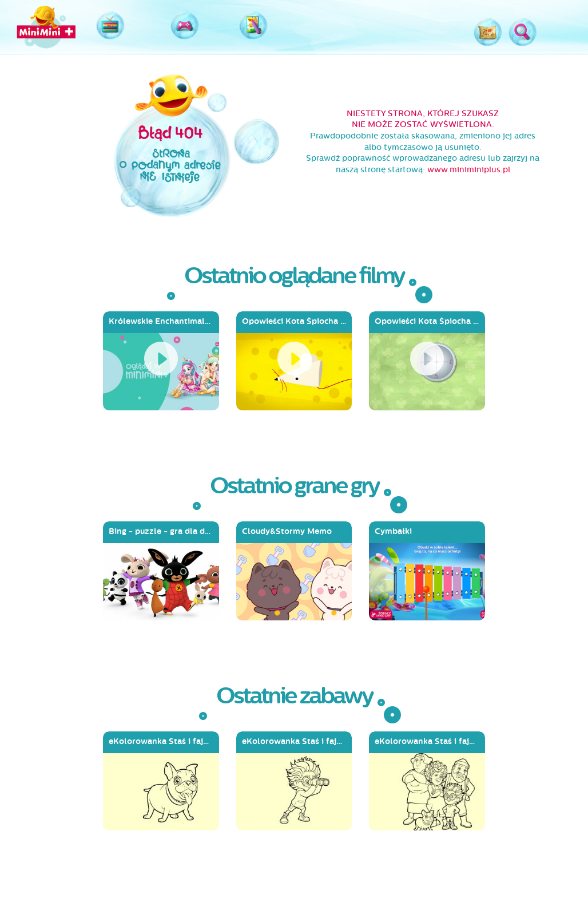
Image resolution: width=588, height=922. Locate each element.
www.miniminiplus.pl (469, 170)
